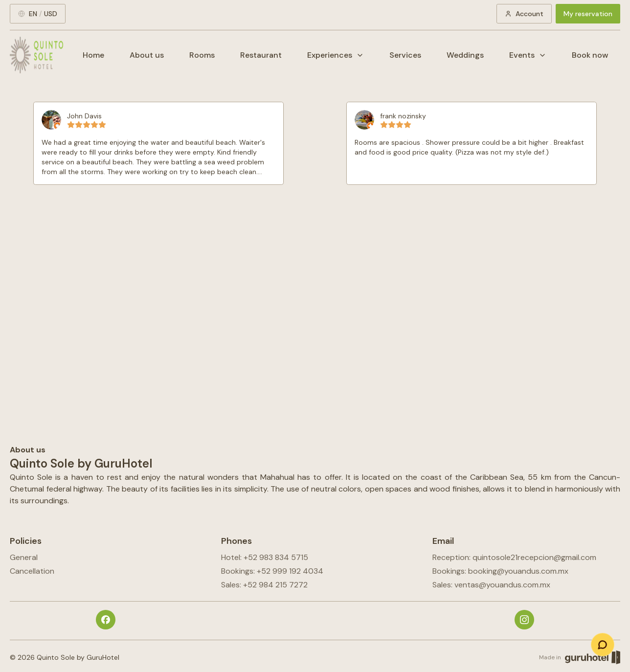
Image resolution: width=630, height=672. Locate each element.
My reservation (588, 14)
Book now (590, 55)
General (24, 557)
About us (147, 55)
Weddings (465, 55)
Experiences (336, 55)
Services (405, 55)
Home (93, 55)
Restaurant (261, 55)
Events (528, 55)
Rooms (202, 55)
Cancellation (32, 571)
